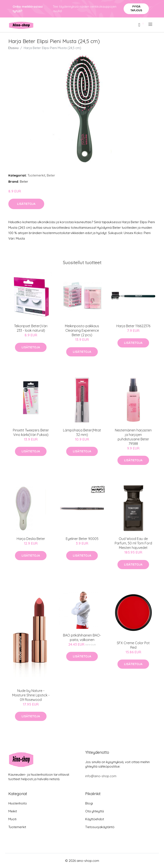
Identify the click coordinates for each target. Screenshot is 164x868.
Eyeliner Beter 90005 (82, 539)
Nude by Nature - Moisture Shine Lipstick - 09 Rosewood (31, 695)
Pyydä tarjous (136, 8)
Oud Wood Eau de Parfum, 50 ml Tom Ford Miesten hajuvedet (133, 543)
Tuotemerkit (36, 175)
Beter (51, 175)
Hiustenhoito (18, 803)
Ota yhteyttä (94, 811)
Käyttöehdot (95, 819)
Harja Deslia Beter (31, 539)
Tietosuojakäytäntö (100, 827)
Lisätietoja (26, 204)
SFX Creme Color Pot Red (133, 645)
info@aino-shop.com (101, 776)
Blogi (89, 803)
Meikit (13, 811)
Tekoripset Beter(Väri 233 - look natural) (31, 328)
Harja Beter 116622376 (133, 326)
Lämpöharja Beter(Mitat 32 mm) (82, 432)
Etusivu (13, 48)
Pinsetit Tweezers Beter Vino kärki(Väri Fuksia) (31, 432)
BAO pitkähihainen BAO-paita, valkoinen (82, 637)
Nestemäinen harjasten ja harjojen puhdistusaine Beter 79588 (133, 437)
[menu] (151, 24)
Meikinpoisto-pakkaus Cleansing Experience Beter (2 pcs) (82, 330)
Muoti (12, 819)
